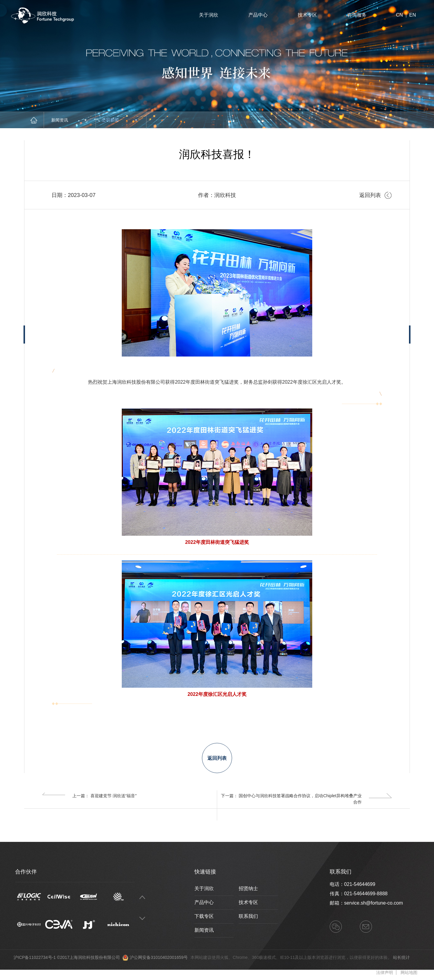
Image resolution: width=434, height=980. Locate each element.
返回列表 (375, 195)
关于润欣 (209, 15)
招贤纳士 (248, 888)
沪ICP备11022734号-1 (35, 957)
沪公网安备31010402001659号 (159, 957)
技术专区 (307, 15)
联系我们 (248, 916)
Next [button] (142, 919)
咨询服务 (357, 15)
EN (413, 15)
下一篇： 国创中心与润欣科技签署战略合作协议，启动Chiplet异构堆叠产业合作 (306, 799)
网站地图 (409, 972)
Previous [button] (142, 898)
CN (399, 15)
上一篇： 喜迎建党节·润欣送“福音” (89, 795)
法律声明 (385, 972)
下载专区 (204, 916)
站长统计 (401, 957)
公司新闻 (120, 120)
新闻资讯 (69, 120)
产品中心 (258, 15)
